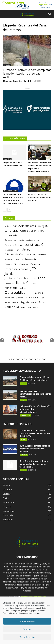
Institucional (25, 415)
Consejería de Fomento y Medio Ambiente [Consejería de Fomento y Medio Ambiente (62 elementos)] (22, 240)
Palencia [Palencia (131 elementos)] (39, 293)
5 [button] (19, 359)
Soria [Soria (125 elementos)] (42, 302)
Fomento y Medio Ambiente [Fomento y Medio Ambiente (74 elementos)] (16, 264)
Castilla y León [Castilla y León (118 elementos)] (28, 231)
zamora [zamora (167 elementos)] (26, 307)
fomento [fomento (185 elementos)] (31, 259)
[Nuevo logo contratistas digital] (27, 5)
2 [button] (12, 359)
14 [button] (43, 359)
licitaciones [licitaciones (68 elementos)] (9, 283)
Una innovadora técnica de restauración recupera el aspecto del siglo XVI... (35, 433)
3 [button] (14, 359)
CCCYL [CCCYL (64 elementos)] (41, 231)
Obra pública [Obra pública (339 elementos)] (15, 292)
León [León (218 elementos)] (42, 278)
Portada (23, 383)
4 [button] (17, 359)
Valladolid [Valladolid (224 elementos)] (12, 307)
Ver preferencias (27, 637)
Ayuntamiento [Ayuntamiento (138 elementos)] (27, 226)
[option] (27, 339)
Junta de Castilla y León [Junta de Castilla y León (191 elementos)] (20, 278)
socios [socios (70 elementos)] (34, 302)
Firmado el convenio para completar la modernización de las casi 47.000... (27, 74)
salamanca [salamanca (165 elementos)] (12, 302)
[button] (50, 14)
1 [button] (9, 359)
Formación (33, 191)
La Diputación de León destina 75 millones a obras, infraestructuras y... (35, 409)
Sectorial (7, 65)
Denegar (27, 629)
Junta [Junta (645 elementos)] (10, 273)
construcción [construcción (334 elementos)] (35, 244)
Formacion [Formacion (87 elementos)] (35, 264)
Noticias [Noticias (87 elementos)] (23, 288)
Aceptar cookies (27, 621)
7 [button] (24, 359)
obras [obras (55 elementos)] (30, 293)
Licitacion (7, 159)
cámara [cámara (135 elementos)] (26, 250)
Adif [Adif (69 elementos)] (15, 226)
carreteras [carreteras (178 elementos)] (11, 231)
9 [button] (30, 359)
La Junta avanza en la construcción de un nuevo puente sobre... (35, 394)
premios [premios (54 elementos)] (20, 298)
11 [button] (35, 359)
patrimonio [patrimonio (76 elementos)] (10, 298)
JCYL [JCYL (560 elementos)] (34, 269)
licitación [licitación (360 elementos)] (23, 283)
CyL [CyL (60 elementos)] (18, 250)
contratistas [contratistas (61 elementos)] (10, 250)
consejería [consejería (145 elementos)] (11, 235)
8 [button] (27, 359)
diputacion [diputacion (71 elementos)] (42, 255)
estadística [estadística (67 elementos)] (9, 260)
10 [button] (32, 359)
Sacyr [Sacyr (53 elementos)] (42, 298)
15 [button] (45, 359)
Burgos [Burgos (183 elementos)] (43, 226)
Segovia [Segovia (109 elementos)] (25, 302)
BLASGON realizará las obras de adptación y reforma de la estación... (35, 449)
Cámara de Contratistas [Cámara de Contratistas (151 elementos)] (20, 254)
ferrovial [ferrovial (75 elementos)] (19, 260)
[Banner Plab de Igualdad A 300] (27, 110)
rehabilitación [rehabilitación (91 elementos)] (31, 297)
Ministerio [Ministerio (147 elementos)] (11, 288)
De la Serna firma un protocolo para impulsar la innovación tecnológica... (34, 464)
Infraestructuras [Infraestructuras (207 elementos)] (16, 269)
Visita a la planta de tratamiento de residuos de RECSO (40, 198)
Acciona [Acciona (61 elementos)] (8, 226)
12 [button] (37, 359)
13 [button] (40, 359)
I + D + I (23, 439)
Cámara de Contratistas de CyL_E (17, 81)
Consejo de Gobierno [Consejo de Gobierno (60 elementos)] (14, 245)
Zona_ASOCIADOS (10, 191)
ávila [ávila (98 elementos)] (35, 307)
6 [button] (22, 359)
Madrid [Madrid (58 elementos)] (35, 283)
